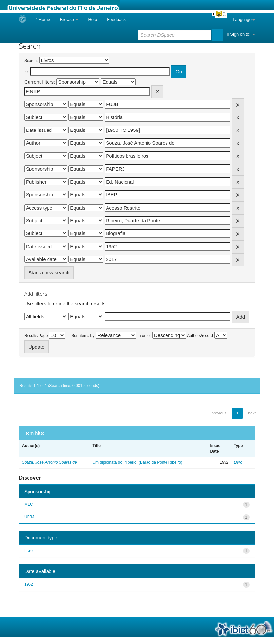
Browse (69, 20)
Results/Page (36, 336)
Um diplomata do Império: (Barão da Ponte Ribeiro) (137, 462)
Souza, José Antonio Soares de (49, 462)
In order (144, 336)
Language (244, 20)
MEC (29, 504)
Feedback (116, 20)
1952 (29, 584)
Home (43, 20)
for (27, 72)
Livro (238, 462)
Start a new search (49, 273)
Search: (31, 61)
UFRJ (29, 517)
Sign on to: (241, 34)
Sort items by (83, 336)
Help (93, 20)
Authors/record (200, 336)
